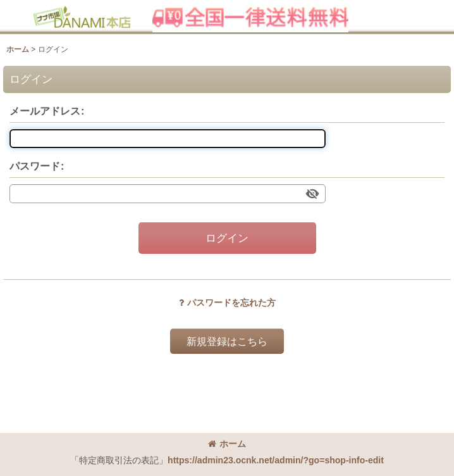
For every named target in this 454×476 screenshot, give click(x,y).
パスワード (35, 166)
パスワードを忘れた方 (227, 303)
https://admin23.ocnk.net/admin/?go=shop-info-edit (276, 460)
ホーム (227, 444)
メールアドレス (45, 111)
